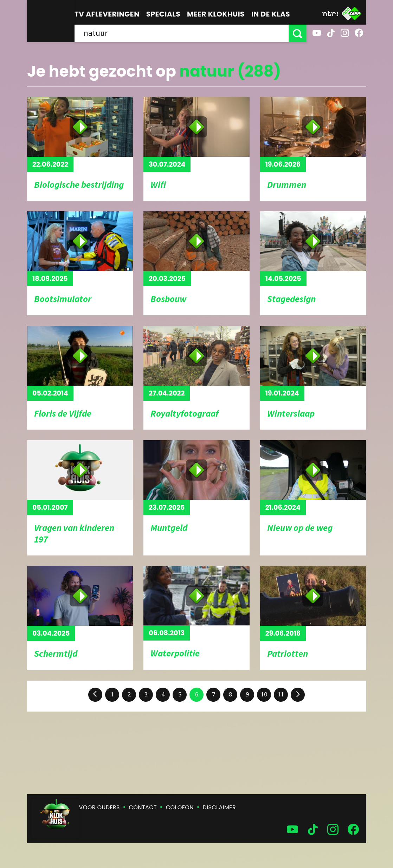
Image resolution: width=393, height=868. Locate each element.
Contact (143, 807)
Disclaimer (219, 807)
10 (264, 694)
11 (281, 694)
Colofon (180, 807)
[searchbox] (182, 33)
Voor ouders (99, 807)
